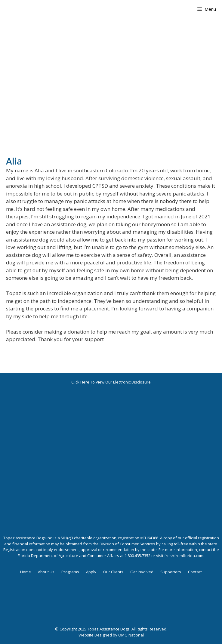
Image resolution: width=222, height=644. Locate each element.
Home (26, 572)
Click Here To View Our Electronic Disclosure (111, 382)
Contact (195, 572)
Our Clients (113, 572)
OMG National (131, 635)
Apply (91, 572)
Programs (70, 572)
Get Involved (142, 572)
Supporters (171, 572)
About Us (46, 572)
